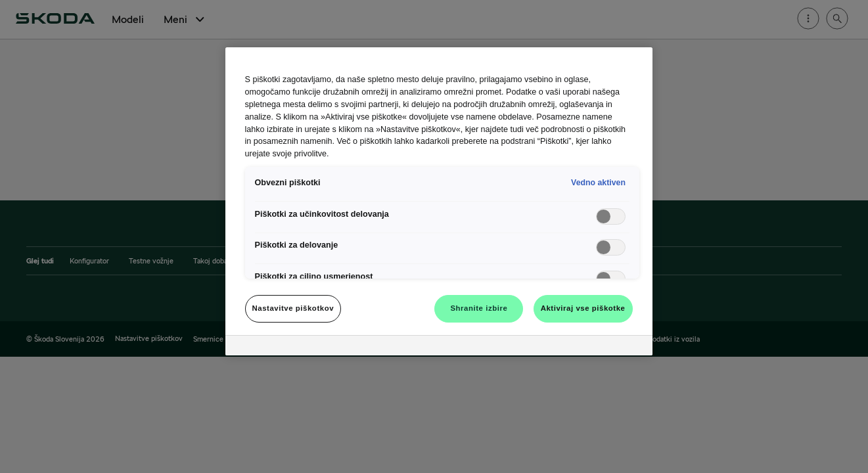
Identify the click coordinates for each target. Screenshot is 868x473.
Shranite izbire (479, 308)
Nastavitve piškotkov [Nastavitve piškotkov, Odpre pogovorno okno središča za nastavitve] (293, 308)
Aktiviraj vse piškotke (583, 308)
